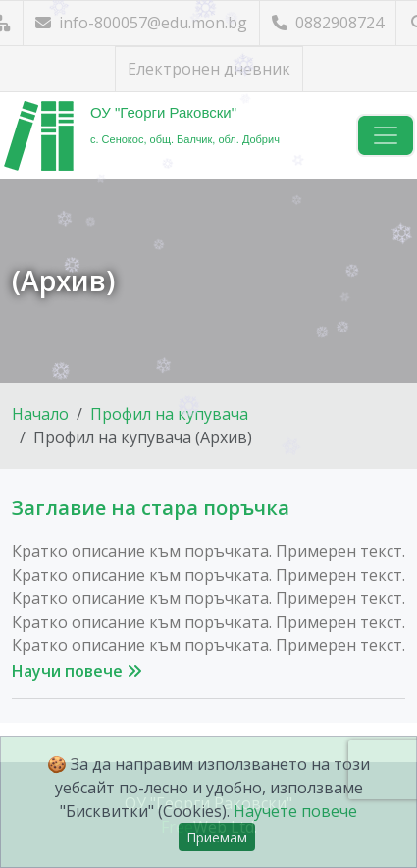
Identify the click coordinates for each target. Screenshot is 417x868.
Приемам (217, 837)
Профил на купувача (169, 414)
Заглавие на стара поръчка (151, 508)
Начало (40, 414)
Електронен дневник (209, 69)
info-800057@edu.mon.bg (141, 23)
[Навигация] (386, 135)
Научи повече (77, 671)
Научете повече (295, 811)
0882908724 (328, 23)
